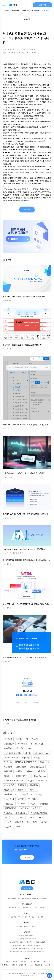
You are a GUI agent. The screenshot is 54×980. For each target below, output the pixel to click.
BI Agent (39, 753)
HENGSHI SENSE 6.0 (26, 762)
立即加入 (27, 858)
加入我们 (27, 926)
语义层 (21, 799)
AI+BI (30, 961)
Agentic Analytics (39, 813)
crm (12, 818)
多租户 (33, 790)
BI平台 (37, 758)
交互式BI (32, 799)
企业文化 (20, 926)
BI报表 (31, 781)
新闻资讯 (34, 926)
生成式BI (36, 808)
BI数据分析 (39, 965)
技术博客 (45, 11)
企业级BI (9, 961)
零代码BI (34, 785)
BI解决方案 (9, 804)
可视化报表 (9, 790)
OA (5, 818)
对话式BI (42, 771)
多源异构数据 (10, 808)
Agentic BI (47, 965)
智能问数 (44, 804)
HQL (41, 818)
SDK (18, 827)
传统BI (7, 776)
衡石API (8, 822)
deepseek (43, 781)
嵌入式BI (16, 961)
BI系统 (19, 771)
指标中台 (30, 771)
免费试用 (43, 5)
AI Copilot (44, 762)
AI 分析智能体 (12, 899)
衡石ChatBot (21, 813)
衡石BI (21, 965)
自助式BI (19, 822)
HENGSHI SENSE (13, 753)
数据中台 (22, 790)
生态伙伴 (24, 808)
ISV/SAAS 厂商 (11, 758)
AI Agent (8, 767)
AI (47, 753)
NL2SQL (22, 804)
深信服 (43, 908)
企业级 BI (21, 899)
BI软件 (33, 804)
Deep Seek (9, 799)
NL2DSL (8, 813)
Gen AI (21, 818)
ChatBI (44, 961)
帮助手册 (15, 11)
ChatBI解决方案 (37, 767)
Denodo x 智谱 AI (28, 908)
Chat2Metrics (40, 776)
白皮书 (27, 19)
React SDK (32, 822)
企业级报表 (43, 899)
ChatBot (32, 818)
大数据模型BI (26, 794)
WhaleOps (13, 908)
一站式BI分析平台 (22, 776)
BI (26, 965)
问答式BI (8, 827)
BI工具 (28, 753)
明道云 (37, 908)
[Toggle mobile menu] (4, 5)
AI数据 (39, 794)
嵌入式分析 (9, 785)
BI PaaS (8, 762)
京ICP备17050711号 (34, 974)
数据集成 (35, 899)
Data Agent (21, 767)
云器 (19, 908)
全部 (7, 11)
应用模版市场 (10, 794)
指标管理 (8, 771)
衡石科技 (14, 965)
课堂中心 (35, 11)
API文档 (25, 11)
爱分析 (44, 822)
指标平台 (26, 758)
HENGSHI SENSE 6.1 (14, 781)
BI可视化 (22, 785)
